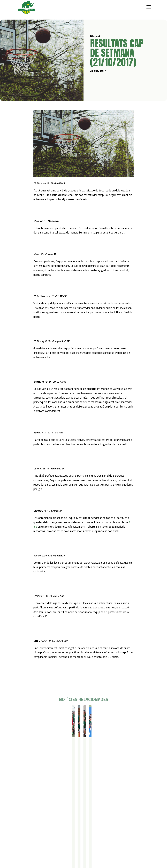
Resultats (35, 711)
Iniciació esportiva (41, 818)
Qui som (21, 814)
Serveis (83, 814)
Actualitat (22, 842)
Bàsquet (26, 711)
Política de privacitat (63, 842)
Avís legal (57, 847)
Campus (61, 814)
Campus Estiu (64, 818)
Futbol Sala (38, 822)
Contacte (39, 842)
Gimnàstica (38, 831)
